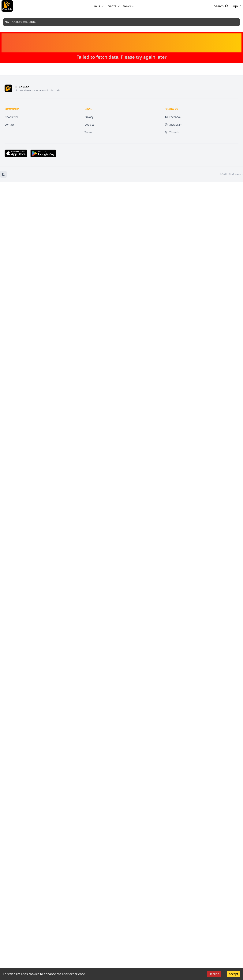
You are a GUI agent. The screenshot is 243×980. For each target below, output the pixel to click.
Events (113, 6)
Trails (98, 6)
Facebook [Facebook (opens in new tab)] (173, 117)
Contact (9, 125)
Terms (88, 132)
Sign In (237, 6)
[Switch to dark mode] (3, 174)
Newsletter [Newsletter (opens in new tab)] (11, 117)
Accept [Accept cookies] (234, 974)
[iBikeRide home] (8, 88)
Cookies (89, 125)
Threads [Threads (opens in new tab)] (172, 132)
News (129, 6)
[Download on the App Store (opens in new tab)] (16, 153)
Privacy (89, 117)
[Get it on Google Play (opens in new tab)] (43, 153)
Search (221, 6)
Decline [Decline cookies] (214, 974)
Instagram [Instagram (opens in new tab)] (174, 125)
